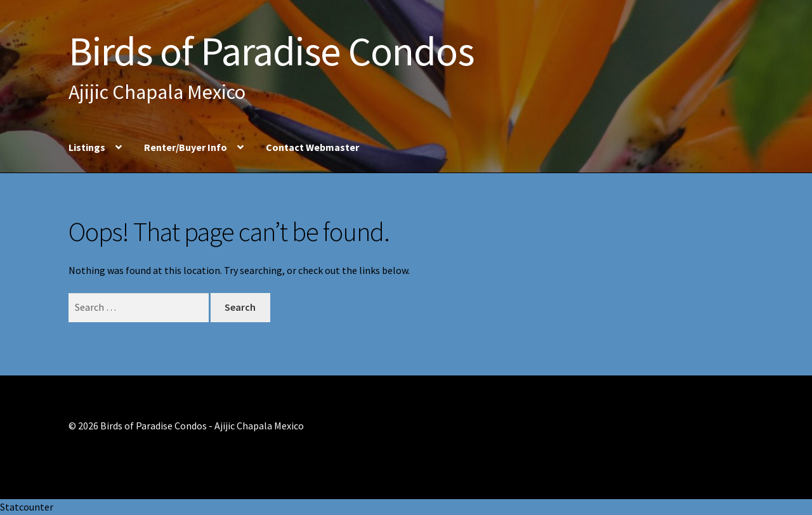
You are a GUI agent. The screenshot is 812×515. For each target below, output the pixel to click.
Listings (87, 147)
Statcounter (27, 507)
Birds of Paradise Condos (271, 51)
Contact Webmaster (312, 147)
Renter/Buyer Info (186, 147)
